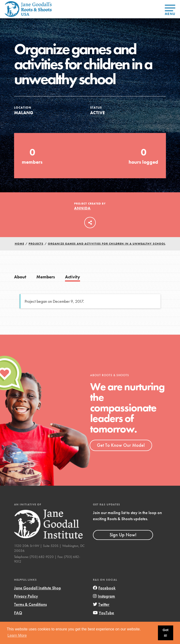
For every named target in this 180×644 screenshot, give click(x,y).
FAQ (18, 613)
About (20, 277)
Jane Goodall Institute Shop (38, 588)
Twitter (101, 604)
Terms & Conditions (30, 604)
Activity (73, 277)
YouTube (103, 613)
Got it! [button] (166, 633)
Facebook (104, 588)
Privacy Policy (26, 596)
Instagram (104, 596)
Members (46, 277)
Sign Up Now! (123, 535)
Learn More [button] (17, 635)
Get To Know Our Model (121, 445)
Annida (82, 208)
